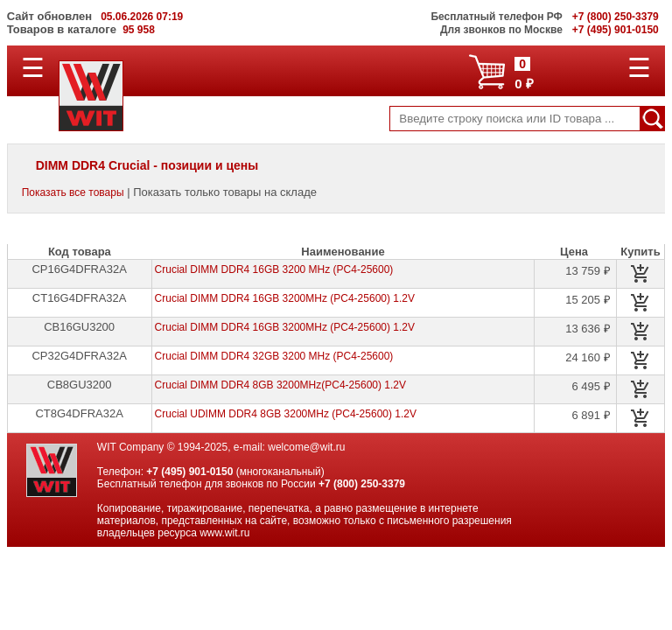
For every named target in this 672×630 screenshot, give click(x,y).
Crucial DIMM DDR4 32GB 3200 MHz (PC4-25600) (274, 356)
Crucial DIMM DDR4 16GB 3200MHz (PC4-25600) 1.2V (285, 298)
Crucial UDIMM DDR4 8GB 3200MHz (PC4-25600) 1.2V (286, 414)
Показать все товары (73, 192)
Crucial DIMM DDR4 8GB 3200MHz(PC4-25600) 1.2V (280, 385)
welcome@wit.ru (306, 447)
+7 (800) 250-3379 (362, 484)
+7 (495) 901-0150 (189, 472)
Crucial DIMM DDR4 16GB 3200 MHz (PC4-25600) (274, 269)
